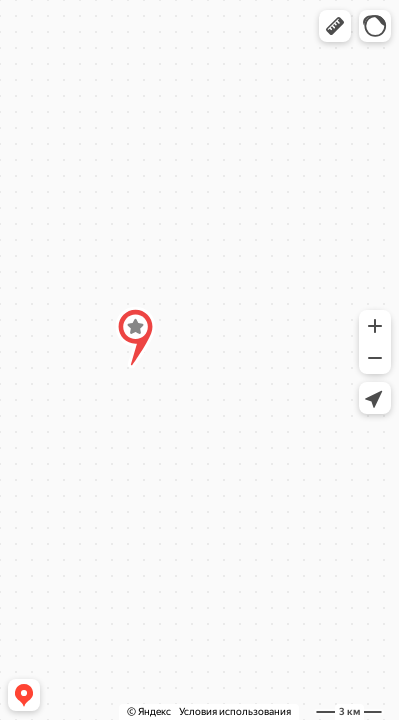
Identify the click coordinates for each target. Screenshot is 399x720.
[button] (335, 26)
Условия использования (235, 711)
